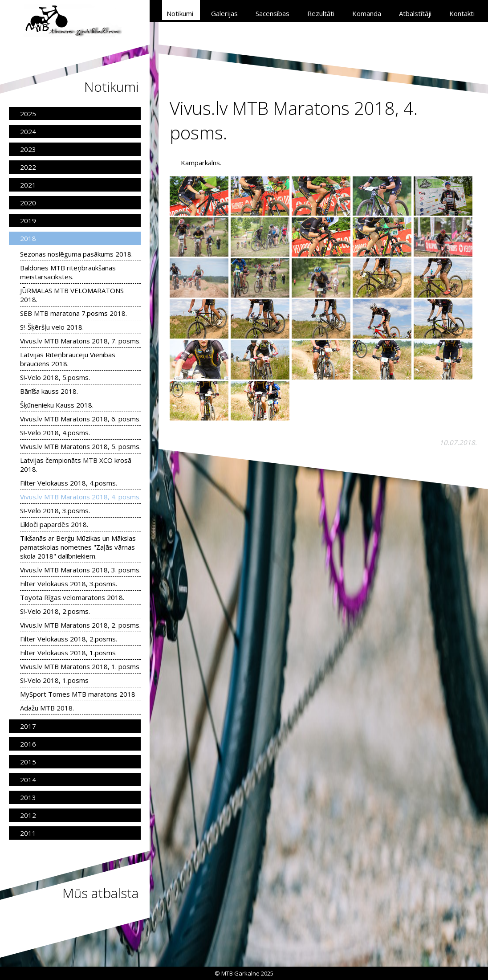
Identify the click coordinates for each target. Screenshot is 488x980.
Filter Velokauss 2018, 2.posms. (69, 639)
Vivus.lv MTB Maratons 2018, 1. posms (80, 666)
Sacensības (272, 13)
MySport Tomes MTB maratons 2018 (78, 694)
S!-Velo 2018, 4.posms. (55, 433)
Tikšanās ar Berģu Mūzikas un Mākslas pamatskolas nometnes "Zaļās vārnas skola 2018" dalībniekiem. (78, 547)
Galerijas (224, 13)
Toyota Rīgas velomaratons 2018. (72, 597)
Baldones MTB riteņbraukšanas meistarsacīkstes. (68, 272)
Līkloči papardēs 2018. (54, 524)
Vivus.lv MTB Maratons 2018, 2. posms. (80, 625)
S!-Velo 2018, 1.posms (54, 680)
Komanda (367, 13)
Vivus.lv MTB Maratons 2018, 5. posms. (80, 446)
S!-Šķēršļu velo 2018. (52, 327)
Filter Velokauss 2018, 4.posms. (69, 483)
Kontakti (462, 13)
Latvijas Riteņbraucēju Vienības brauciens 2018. (68, 359)
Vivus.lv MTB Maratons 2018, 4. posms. (80, 497)
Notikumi (180, 13)
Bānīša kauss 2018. (49, 391)
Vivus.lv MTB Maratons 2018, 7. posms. (80, 341)
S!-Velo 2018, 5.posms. (55, 377)
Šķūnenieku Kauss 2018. (57, 405)
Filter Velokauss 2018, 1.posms (68, 653)
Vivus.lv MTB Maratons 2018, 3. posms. (80, 570)
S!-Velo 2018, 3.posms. (55, 510)
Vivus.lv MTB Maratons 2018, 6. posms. (80, 419)
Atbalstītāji (415, 13)
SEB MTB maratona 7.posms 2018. (73, 313)
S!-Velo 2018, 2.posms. (55, 611)
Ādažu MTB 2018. (47, 708)
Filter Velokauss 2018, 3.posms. (69, 584)
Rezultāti (321, 13)
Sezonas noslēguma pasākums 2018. (76, 254)
